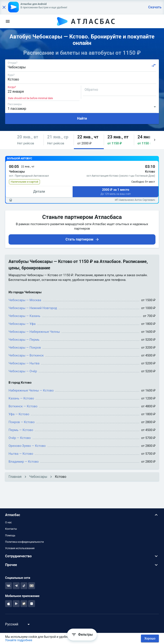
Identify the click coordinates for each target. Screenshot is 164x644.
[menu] (8, 21)
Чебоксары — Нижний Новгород (33, 308)
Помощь (10, 535)
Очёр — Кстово (20, 438)
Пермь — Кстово (21, 430)
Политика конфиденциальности (24, 542)
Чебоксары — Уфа (22, 324)
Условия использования (20, 548)
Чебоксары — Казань (24, 316)
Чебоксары (38, 477)
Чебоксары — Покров (25, 348)
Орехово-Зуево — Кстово (27, 446)
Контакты (11, 529)
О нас (8, 522)
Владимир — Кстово (24, 462)
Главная (15, 477)
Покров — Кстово (22, 422)
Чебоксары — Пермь (24, 340)
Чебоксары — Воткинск (26, 355)
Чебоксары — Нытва (24, 363)
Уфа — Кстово (19, 414)
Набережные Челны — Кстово (31, 390)
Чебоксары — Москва (25, 300)
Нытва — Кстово (21, 454)
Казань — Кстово (21, 398)
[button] (29, 140)
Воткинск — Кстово (23, 406)
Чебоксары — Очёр (23, 371)
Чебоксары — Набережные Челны (34, 332)
